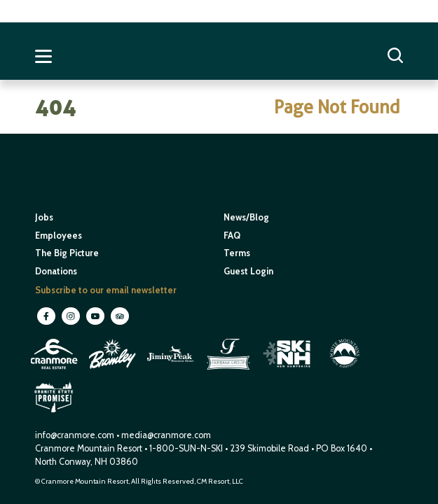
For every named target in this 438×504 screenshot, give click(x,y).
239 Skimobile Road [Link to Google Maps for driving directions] (269, 448)
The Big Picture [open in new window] (67, 253)
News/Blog (246, 217)
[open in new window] (55, 371)
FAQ (232, 236)
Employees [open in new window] (59, 236)
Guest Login (248, 271)
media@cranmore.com (166, 435)
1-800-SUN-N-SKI (186, 448)
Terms (237, 253)
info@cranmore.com (76, 435)
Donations (56, 271)
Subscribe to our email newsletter (106, 290)
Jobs (44, 217)
